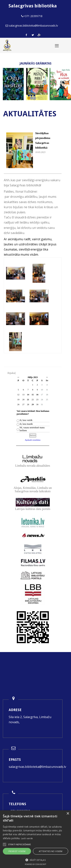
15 (33, 395)
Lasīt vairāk (27, 838)
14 (28, 395)
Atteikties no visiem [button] (51, 851)
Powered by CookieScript (35, 864)
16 (37, 395)
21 (28, 399)
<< (18, 377)
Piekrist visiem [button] (17, 851)
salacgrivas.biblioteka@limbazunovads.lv (37, 767)
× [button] (68, 814)
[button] (35, 860)
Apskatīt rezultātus (33, 440)
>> (47, 377)
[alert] (35, 839)
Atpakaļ (11, 373)
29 (33, 404)
